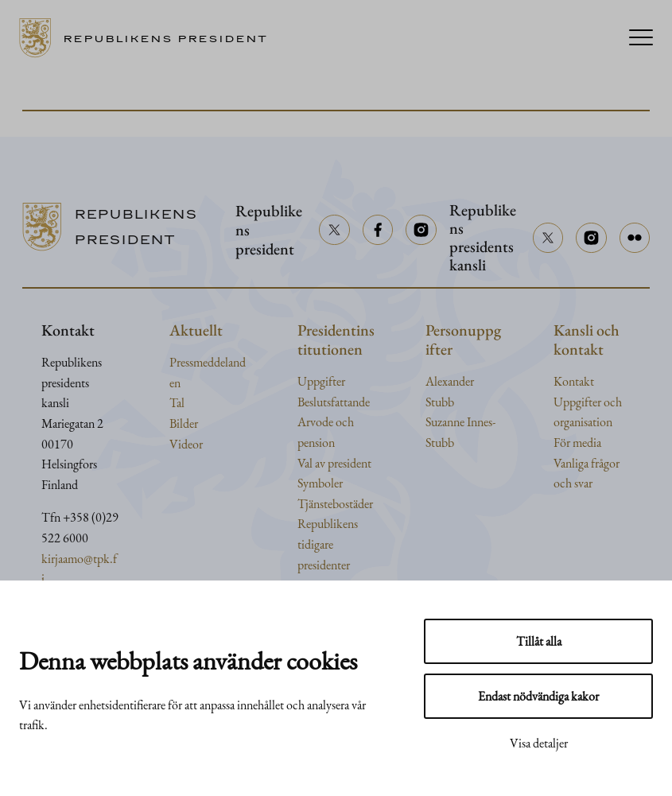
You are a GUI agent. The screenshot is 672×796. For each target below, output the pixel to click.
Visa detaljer (539, 743)
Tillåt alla (539, 641)
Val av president (334, 463)
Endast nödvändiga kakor (538, 696)
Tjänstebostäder (335, 504)
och (613, 402)
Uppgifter (321, 381)
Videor (186, 444)
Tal (177, 403)
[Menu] (641, 39)
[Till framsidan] (149, 38)
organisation (583, 422)
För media (577, 443)
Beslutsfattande (334, 402)
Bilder (184, 423)
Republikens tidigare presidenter (328, 544)
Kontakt (574, 381)
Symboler (320, 483)
